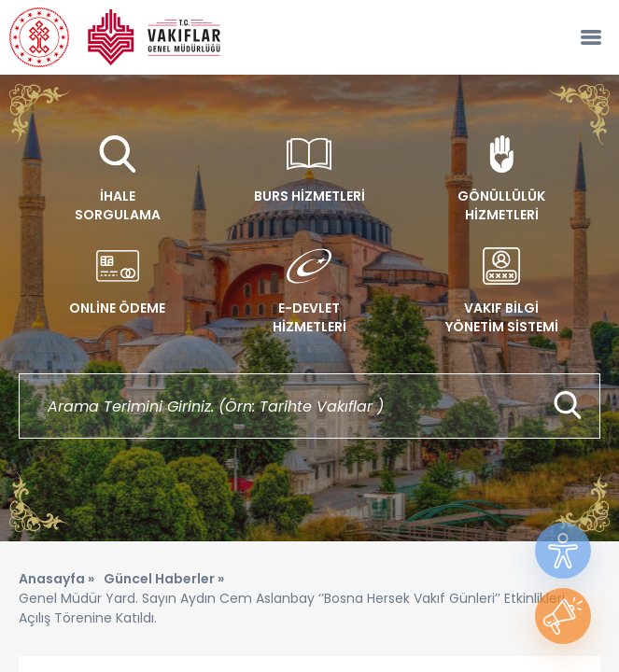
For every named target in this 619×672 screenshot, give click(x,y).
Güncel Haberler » (164, 579)
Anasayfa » (56, 579)
